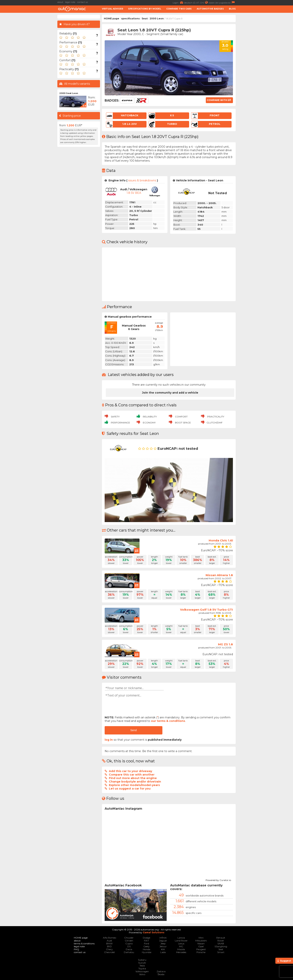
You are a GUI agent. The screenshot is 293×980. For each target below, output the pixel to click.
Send (133, 730)
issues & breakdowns (142, 180)
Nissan (201, 943)
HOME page (112, 19)
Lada (163, 952)
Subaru (142, 960)
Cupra (129, 943)
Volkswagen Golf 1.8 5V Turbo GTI (206, 610)
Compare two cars (179, 9)
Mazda (181, 949)
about (60, 2)
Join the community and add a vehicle (170, 393)
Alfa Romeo (109, 938)
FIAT (146, 941)
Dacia (129, 949)
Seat (145, 19)
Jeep (163, 943)
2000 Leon (157, 19)
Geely (146, 946)
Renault (221, 938)
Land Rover (181, 941)
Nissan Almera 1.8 (219, 575)
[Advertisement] (265, 73)
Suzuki (142, 963)
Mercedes (181, 952)
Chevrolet (109, 952)
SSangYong (221, 946)
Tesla (142, 966)
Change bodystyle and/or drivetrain (135, 782)
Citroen (129, 941)
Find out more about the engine (133, 778)
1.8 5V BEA (134, 193)
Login (178, 2)
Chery (109, 949)
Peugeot (201, 949)
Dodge (146, 938)
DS (129, 946)
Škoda (161, 974)
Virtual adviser (112, 9)
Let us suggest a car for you (130, 789)
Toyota (142, 968)
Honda (146, 949)
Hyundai (147, 952)
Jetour (163, 946)
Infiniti (163, 938)
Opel (201, 946)
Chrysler (129, 938)
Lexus (181, 943)
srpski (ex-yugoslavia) (222, 2)
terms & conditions (84, 943)
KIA (163, 949)
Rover (221, 941)
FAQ (76, 949)
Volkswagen (142, 971)
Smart (221, 952)
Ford (146, 943)
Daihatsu (129, 952)
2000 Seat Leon (69, 93)
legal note (70, 2)
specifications (130, 19)
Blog (232, 9)
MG (181, 946)
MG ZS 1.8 (225, 644)
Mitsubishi (201, 941)
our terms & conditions (168, 721)
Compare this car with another (132, 775)
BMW (109, 943)
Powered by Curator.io (218, 880)
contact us (82, 2)
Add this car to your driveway (131, 771)
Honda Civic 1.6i (221, 540)
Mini (201, 938)
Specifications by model (145, 9)
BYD (109, 946)
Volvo (142, 974)
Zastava (161, 971)
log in (109, 740)
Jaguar (163, 941)
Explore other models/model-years (134, 785)
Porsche (201, 952)
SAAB (221, 943)
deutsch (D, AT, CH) (196, 2)
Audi (109, 941)
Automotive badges (210, 9)
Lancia (181, 938)
